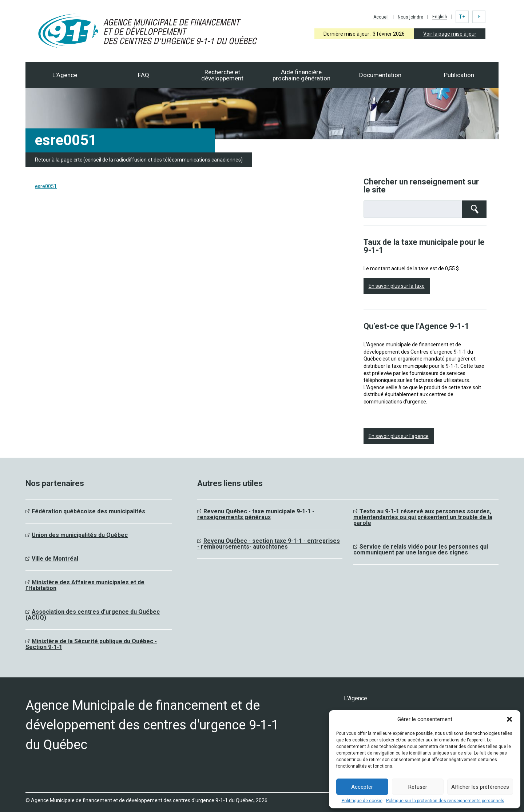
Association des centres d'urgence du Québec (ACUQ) (93, 615)
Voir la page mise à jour (450, 34)
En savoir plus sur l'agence (399, 436)
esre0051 (46, 186)
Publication (459, 75)
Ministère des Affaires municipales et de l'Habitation (85, 585)
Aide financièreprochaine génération (301, 75)
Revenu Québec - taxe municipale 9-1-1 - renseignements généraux (256, 514)
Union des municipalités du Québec (80, 535)
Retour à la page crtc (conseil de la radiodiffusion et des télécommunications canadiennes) (139, 160)
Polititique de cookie (362, 801)
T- (479, 17)
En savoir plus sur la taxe (397, 286)
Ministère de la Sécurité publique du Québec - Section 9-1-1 (91, 644)
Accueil (381, 17)
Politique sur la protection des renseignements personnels (445, 801)
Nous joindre (410, 17)
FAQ (144, 75)
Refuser (418, 787)
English (440, 17)
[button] (509, 719)
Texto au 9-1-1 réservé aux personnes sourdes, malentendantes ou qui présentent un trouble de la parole (423, 517)
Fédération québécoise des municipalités (88, 511)
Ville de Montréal (55, 559)
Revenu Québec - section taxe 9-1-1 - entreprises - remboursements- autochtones (269, 544)
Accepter (362, 787)
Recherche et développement (222, 75)
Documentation (380, 75)
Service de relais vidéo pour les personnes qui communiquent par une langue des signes (421, 550)
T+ (462, 17)
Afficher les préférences (480, 787)
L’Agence (65, 75)
